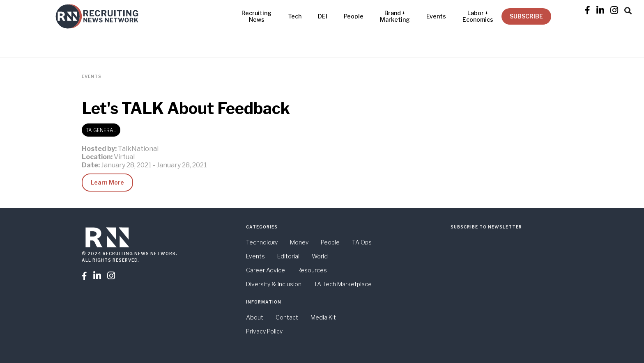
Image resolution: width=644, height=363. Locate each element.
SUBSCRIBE (526, 16)
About (255, 317)
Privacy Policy (264, 331)
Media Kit (323, 317)
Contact (287, 317)
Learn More (107, 182)
